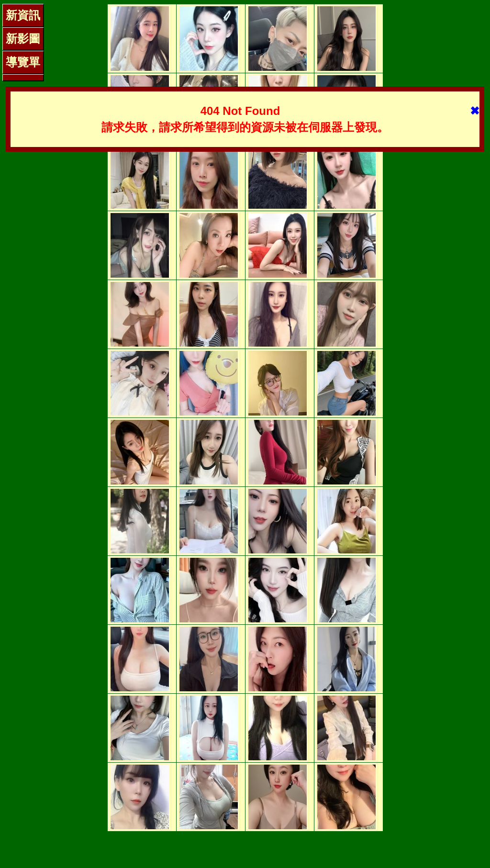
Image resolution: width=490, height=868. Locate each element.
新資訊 (23, 15)
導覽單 (23, 62)
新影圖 (23, 39)
